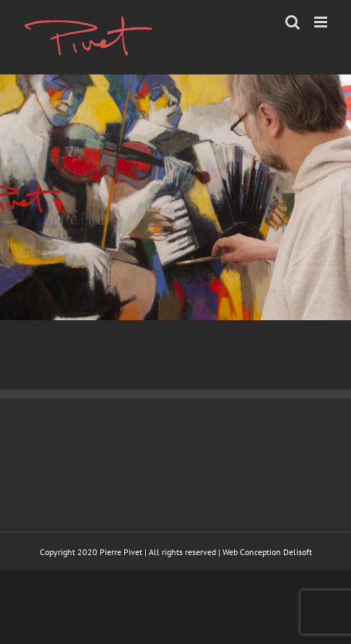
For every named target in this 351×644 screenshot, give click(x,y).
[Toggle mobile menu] (322, 22)
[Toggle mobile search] (292, 22)
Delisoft (298, 552)
